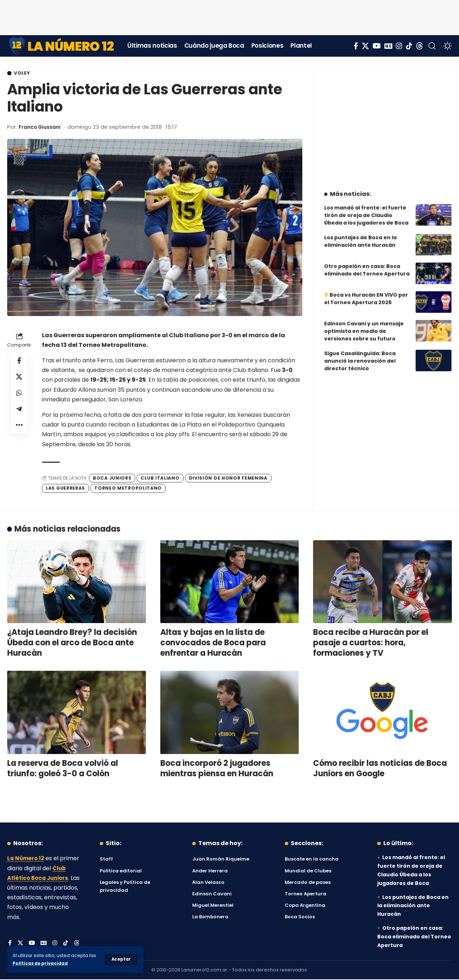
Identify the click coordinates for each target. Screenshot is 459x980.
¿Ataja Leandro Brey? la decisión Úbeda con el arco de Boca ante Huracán (72, 643)
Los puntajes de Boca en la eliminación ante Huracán (360, 236)
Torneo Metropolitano (128, 489)
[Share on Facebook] (19, 362)
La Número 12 (27, 859)
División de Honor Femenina (228, 478)
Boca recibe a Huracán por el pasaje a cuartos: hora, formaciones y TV (371, 643)
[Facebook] (356, 46)
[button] (121, 960)
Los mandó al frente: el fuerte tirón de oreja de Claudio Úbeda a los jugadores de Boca (366, 210)
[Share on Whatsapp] (19, 396)
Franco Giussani (42, 128)
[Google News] (388, 46)
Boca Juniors (112, 478)
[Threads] (420, 46)
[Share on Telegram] (19, 414)
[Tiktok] (409, 46)
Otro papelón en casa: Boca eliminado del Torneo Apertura (367, 265)
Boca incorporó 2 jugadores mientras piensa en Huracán (217, 769)
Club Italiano (160, 478)
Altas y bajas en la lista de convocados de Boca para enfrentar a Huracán (213, 643)
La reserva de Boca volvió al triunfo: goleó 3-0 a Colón (63, 769)
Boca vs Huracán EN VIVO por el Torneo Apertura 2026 (366, 293)
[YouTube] (377, 46)
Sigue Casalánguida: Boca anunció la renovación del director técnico (360, 355)
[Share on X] (19, 379)
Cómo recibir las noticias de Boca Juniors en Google (380, 769)
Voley (24, 74)
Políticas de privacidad (42, 963)
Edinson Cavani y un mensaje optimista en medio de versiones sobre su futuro (364, 326)
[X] (365, 46)
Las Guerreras (65, 489)
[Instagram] (399, 46)
